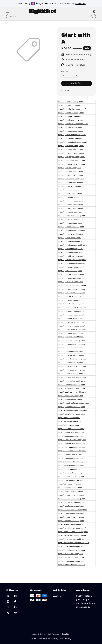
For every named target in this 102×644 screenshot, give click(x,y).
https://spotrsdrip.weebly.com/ (70, 252)
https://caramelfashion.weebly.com (72, 440)
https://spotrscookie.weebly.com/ (71, 341)
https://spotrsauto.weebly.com (70, 212)
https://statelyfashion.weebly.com (72, 414)
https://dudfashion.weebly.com (70, 491)
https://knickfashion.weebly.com (71, 561)
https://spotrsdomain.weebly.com (71, 230)
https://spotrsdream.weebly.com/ (71, 241)
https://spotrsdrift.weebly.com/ (70, 249)
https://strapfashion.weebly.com (71, 513)
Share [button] (66, 91)
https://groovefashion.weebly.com (72, 443)
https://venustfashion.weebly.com (72, 499)
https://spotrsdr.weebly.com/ (69, 238)
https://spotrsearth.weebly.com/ (71, 267)
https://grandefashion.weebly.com (72, 455)
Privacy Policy (52, 639)
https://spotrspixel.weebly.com (70, 234)
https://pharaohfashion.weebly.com (72, 399)
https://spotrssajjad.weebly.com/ (71, 153)
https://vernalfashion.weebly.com (71, 385)
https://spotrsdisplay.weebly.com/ (72, 105)
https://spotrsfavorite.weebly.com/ (72, 135)
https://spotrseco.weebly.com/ (70, 271)
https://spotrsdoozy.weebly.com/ (71, 116)
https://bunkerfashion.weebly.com (72, 447)
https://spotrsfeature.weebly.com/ (72, 138)
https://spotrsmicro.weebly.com (71, 282)
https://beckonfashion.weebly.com (72, 451)
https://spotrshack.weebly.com (70, 205)
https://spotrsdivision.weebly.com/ (72, 109)
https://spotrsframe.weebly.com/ (71, 337)
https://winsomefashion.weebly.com (72, 462)
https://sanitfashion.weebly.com (71, 495)
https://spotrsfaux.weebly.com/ (70, 131)
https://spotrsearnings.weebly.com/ (72, 263)
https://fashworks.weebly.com (70, 421)
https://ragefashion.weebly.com (71, 436)
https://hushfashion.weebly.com (71, 429)
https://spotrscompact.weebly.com (72, 285)
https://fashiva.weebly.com (69, 418)
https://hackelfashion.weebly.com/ (72, 528)
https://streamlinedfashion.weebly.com (74, 403)
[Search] (92, 17)
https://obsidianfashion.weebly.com (72, 510)
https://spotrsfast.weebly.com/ (70, 127)
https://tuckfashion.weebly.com (71, 554)
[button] (8, 11)
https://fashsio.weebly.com (69, 469)
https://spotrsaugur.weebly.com (71, 197)
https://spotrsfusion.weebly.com (71, 227)
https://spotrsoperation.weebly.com (72, 183)
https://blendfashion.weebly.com (71, 557)
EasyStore (66, 634)
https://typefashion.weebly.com (71, 396)
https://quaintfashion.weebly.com (71, 407)
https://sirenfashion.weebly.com (71, 517)
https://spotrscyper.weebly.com (71, 201)
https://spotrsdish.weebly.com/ (70, 102)
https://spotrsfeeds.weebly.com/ (71, 146)
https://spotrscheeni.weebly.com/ (71, 160)
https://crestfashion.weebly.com (71, 521)
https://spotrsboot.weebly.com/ (70, 319)
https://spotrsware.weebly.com (70, 208)
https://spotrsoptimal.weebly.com (71, 293)
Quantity (65, 71)
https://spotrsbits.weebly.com (70, 194)
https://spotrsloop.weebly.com (70, 223)
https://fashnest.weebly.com (69, 484)
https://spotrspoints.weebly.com (71, 274)
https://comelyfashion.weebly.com (72, 539)
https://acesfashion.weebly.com (71, 502)
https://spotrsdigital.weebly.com (71, 304)
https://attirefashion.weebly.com (71, 546)
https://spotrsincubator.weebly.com (72, 308)
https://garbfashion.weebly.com (71, 458)
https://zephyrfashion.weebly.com (72, 550)
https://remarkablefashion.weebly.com (73, 543)
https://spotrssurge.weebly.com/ (71, 322)
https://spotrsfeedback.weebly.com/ (72, 142)
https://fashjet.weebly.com (69, 425)
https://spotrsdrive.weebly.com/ (71, 256)
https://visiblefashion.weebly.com (72, 565)
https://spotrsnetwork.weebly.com (72, 164)
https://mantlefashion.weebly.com (72, 388)
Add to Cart (77, 83)
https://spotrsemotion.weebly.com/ (72, 377)
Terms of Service (38, 639)
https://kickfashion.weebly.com (70, 480)
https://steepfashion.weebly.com (71, 477)
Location (57, 596)
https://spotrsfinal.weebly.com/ (70, 149)
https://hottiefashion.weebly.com (71, 432)
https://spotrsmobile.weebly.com (71, 179)
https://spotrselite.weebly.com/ (70, 374)
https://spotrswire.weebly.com (70, 190)
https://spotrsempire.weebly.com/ (72, 381)
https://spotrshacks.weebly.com (71, 311)
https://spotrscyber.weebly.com (71, 175)
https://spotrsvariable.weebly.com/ (72, 330)
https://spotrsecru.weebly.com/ (70, 348)
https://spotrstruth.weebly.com (70, 300)
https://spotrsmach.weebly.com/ (71, 315)
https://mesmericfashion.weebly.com (73, 532)
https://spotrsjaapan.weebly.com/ (71, 157)
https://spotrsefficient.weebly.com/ (72, 366)
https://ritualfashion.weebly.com (71, 466)
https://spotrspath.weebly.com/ (70, 333)
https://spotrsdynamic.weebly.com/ (72, 260)
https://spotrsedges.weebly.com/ (71, 355)
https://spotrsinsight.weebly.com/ (71, 326)
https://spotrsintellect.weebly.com (72, 216)
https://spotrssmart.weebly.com (71, 219)
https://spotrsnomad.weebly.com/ (71, 344)
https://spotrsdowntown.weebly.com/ (73, 124)
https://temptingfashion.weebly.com (72, 410)
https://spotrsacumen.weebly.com (72, 289)
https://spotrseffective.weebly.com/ (72, 359)
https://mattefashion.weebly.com (71, 506)
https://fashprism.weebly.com (70, 488)
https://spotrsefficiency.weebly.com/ (73, 363)
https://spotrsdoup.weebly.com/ (71, 120)
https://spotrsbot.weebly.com (70, 297)
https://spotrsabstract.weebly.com (72, 278)
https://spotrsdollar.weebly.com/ (71, 113)
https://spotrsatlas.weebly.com (70, 171)
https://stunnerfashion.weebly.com (72, 473)
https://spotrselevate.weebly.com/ (72, 370)
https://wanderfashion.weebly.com (72, 535)
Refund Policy (65, 639)
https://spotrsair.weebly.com (69, 186)
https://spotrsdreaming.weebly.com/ (73, 245)
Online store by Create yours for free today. (51, 3)
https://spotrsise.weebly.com (70, 168)
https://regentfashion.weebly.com (72, 524)
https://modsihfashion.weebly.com (72, 392)
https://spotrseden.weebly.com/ (71, 352)
